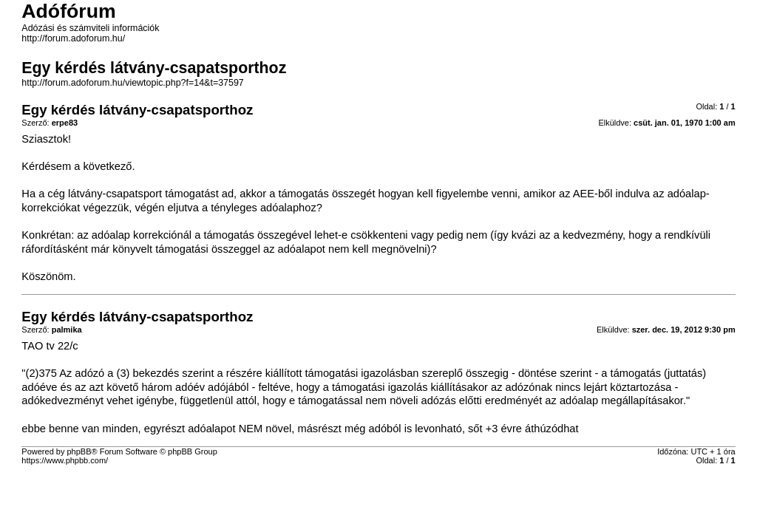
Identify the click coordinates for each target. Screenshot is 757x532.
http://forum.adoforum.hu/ (73, 38)
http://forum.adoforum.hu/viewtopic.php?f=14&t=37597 (132, 83)
